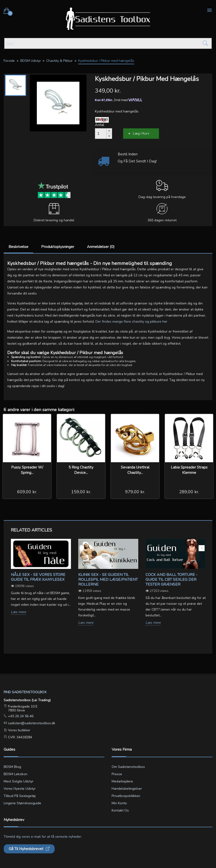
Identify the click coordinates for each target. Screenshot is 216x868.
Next (202, 548)
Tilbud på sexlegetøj (20, 796)
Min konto (119, 803)
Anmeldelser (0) (101, 247)
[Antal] (101, 134)
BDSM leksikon (15, 774)
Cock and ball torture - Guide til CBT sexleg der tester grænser (172, 580)
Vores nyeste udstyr (20, 789)
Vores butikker (19, 730)
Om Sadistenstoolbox (128, 767)
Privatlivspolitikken (126, 796)
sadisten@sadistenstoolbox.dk (31, 723)
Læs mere (18, 612)
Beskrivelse (18, 247)
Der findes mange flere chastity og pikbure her (131, 322)
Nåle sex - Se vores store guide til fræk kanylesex (38, 577)
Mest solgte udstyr (19, 781)
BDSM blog (12, 767)
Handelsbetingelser (127, 789)
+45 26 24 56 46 (20, 716)
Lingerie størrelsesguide (22, 803)
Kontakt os (120, 810)
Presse (117, 774)
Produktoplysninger (58, 247)
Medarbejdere (122, 781)
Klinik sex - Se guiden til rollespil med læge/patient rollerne (108, 580)
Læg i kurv (141, 133)
